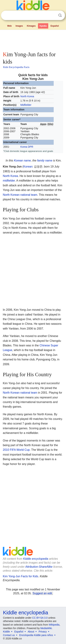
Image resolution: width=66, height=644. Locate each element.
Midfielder (26, 105)
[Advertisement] (33, 40)
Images (19, 26)
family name (45, 161)
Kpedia (43, 26)
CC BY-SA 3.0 (40, 618)
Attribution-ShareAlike (39, 567)
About (31, 632)
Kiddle (6, 632)
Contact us (9, 635)
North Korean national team (20, 195)
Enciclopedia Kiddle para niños (36, 635)
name (27, 161)
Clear (53, 15)
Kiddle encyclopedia (36, 559)
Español (55, 26)
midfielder (9, 181)
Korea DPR (27, 147)
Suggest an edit (42, 593)
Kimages (31, 26)
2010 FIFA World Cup (16, 450)
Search (60, 15)
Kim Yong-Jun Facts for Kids (21, 576)
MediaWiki (46, 628)
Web (9, 26)
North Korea (27, 96)
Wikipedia (54, 625)
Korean (18, 161)
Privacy (43, 632)
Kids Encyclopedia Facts (16, 67)
